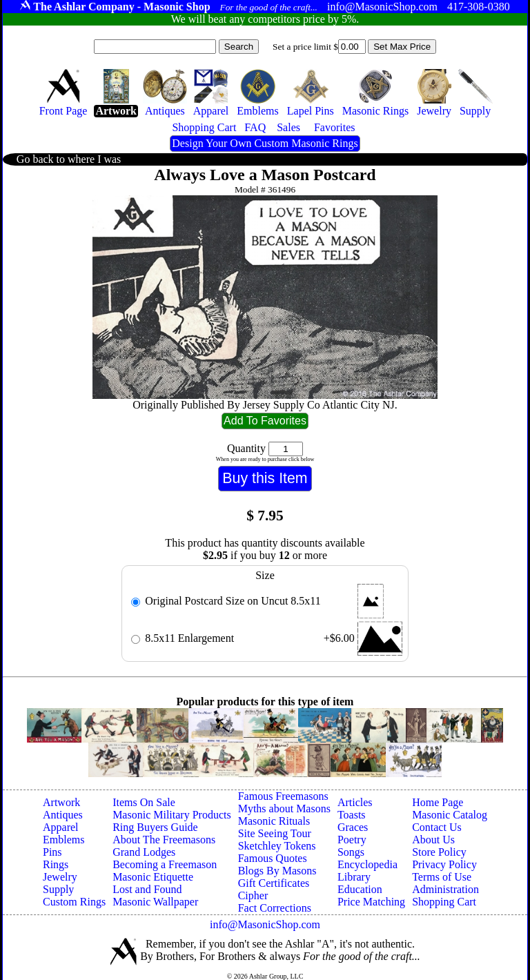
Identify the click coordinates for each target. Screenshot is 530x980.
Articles (355, 802)
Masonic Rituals (274, 821)
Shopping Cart (444, 902)
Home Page (438, 802)
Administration (445, 889)
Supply (58, 889)
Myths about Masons (284, 808)
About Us (433, 840)
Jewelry (60, 877)
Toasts (352, 815)
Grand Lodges (144, 852)
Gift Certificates (274, 883)
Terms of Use (442, 877)
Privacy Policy (444, 864)
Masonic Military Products (172, 815)
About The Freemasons (164, 840)
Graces (353, 827)
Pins (52, 852)
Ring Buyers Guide (155, 827)
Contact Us (437, 827)
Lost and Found (147, 889)
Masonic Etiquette (153, 877)
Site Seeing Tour (275, 833)
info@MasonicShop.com (265, 924)
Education (360, 889)
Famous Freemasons (283, 796)
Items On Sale (144, 802)
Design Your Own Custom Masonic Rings (265, 143)
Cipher (253, 895)
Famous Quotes (273, 858)
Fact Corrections (275, 908)
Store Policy (439, 852)
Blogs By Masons (277, 871)
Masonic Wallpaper (155, 902)
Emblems (63, 840)
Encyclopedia (367, 864)
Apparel (61, 827)
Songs (351, 852)
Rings (56, 864)
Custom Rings (74, 902)
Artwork (61, 802)
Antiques (63, 815)
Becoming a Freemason (165, 864)
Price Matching (371, 902)
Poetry (352, 840)
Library (354, 877)
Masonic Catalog (450, 815)
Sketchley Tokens (277, 846)
